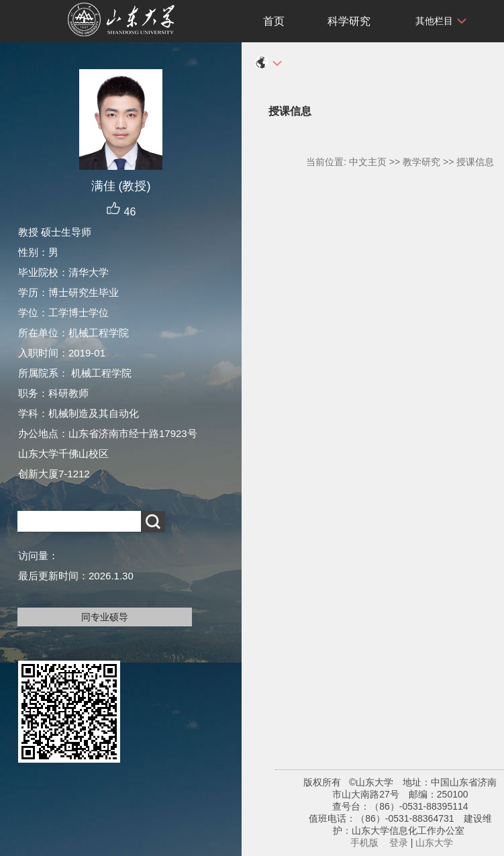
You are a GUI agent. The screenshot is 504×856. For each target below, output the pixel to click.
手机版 (364, 843)
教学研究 (421, 162)
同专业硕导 (105, 617)
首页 (274, 21)
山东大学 (434, 843)
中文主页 (368, 162)
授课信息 (475, 162)
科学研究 (349, 21)
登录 (399, 843)
